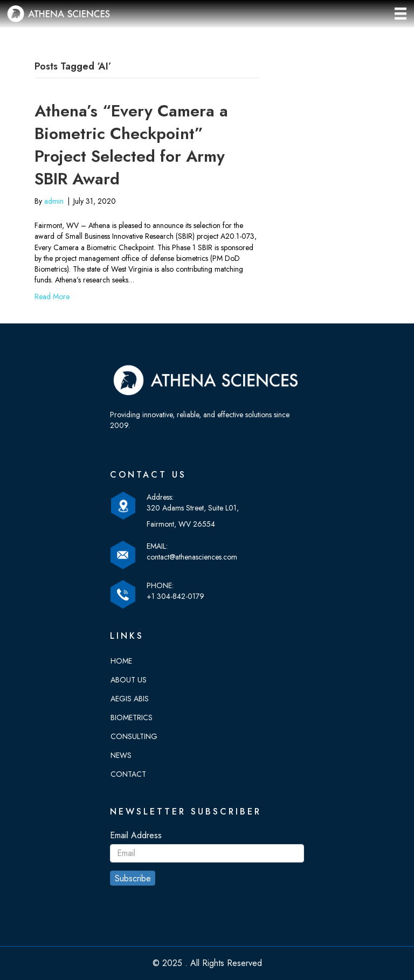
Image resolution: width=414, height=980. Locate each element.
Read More (52, 296)
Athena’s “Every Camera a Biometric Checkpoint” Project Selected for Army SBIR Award (131, 145)
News (121, 755)
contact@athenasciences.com (192, 557)
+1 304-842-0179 (175, 596)
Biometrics (132, 717)
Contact (128, 774)
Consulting (134, 736)
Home (121, 661)
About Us (129, 680)
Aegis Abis (130, 699)
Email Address (136, 835)
